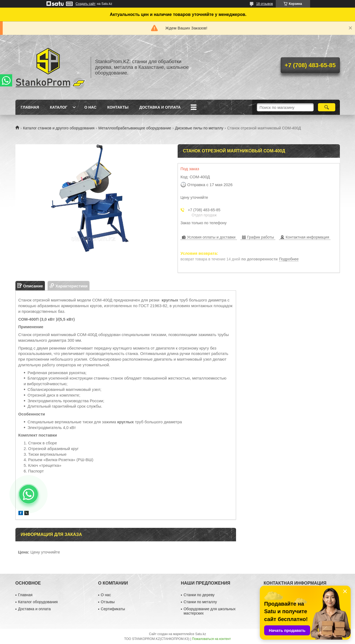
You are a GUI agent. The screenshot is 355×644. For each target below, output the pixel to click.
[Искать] (327, 107)
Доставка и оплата (160, 107)
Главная (30, 107)
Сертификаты (113, 609)
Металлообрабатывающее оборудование (135, 128)
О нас (90, 107)
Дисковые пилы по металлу (199, 128)
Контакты (118, 107)
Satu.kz (201, 634)
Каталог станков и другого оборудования (59, 128)
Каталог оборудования (38, 602)
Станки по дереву (199, 595)
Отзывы (108, 602)
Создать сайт (86, 4)
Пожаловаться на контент (211, 639)
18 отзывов (264, 4)
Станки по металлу (200, 602)
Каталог (59, 107)
